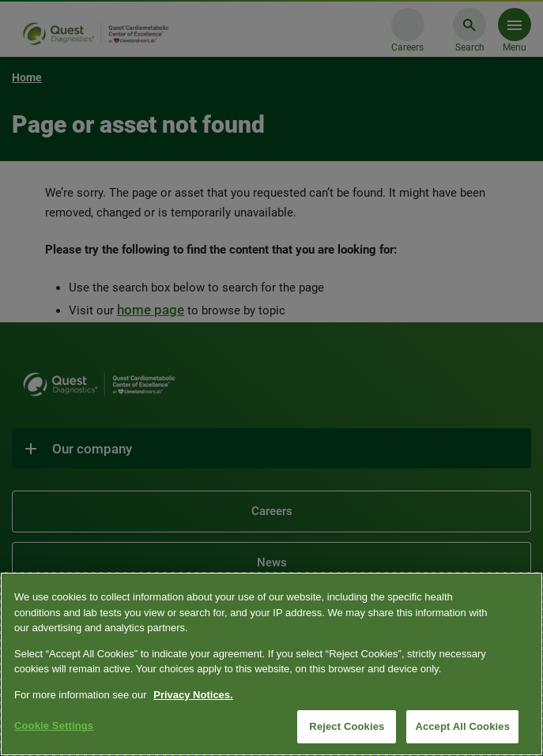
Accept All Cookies (462, 726)
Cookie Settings (54, 726)
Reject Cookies (347, 726)
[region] (271, 664)
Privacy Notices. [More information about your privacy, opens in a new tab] (193, 695)
